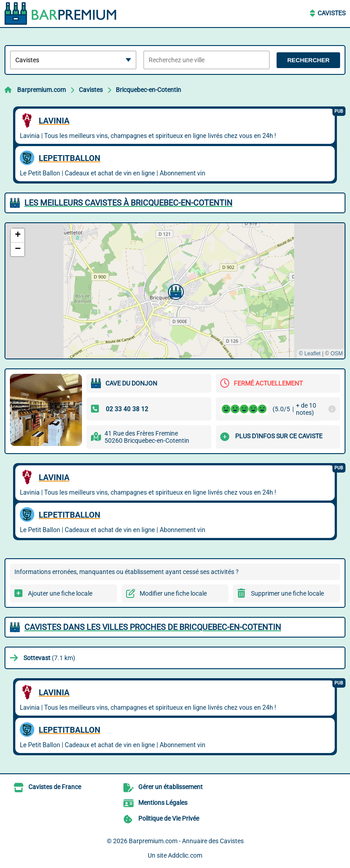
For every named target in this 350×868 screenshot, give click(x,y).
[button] (175, 291)
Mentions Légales (163, 803)
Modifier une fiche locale (173, 593)
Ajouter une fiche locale (60, 593)
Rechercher (309, 60)
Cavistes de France (55, 787)
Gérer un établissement (170, 787)
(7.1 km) (49, 658)
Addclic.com (185, 855)
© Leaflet (309, 354)
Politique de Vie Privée (169, 818)
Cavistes (332, 13)
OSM (337, 354)
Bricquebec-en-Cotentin (148, 90)
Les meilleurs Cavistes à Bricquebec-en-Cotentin (128, 203)
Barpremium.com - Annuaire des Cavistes (186, 841)
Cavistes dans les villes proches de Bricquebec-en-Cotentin (153, 627)
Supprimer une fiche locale (287, 593)
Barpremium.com (41, 90)
